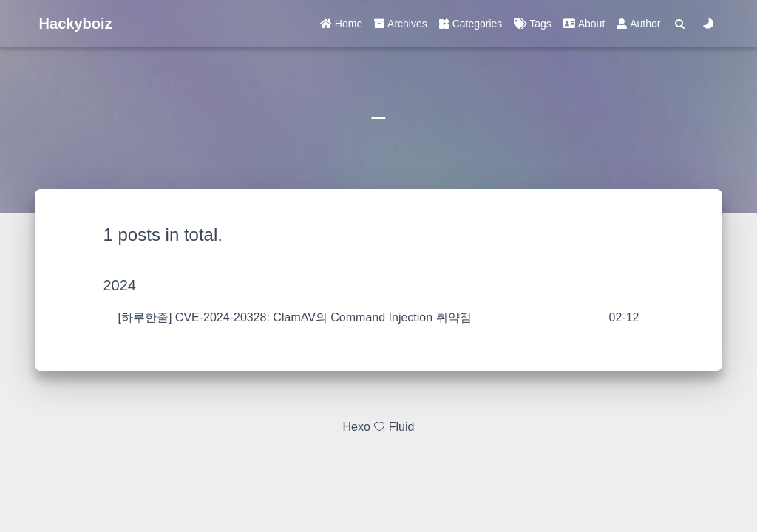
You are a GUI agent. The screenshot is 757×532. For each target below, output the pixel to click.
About (584, 24)
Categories (471, 24)
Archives (401, 24)
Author (638, 24)
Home (341, 24)
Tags (532, 24)
